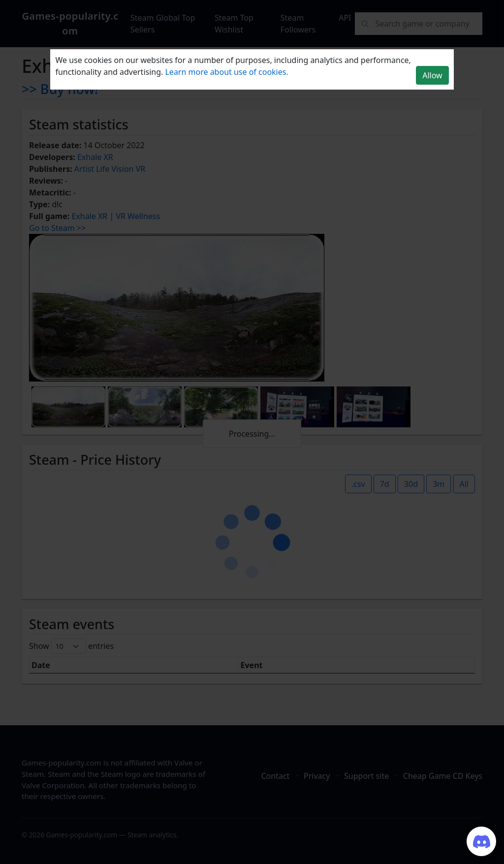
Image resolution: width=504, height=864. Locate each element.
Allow (432, 75)
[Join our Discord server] (481, 841)
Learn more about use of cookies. (226, 72)
